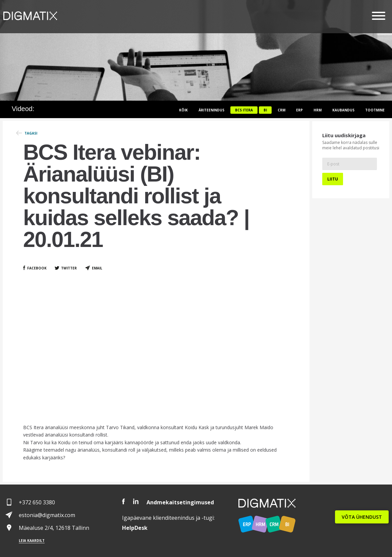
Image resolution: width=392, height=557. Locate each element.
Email (97, 268)
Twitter (69, 268)
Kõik (183, 110)
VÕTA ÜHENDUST (362, 517)
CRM (282, 110)
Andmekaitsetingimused (180, 502)
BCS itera (244, 110)
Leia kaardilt (32, 541)
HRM (318, 110)
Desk (135, 528)
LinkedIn (136, 501)
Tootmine (375, 110)
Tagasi (31, 133)
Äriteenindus (211, 110)
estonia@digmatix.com (47, 515)
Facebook (37, 268)
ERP (299, 110)
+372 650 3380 (37, 502)
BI (265, 110)
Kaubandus (343, 110)
